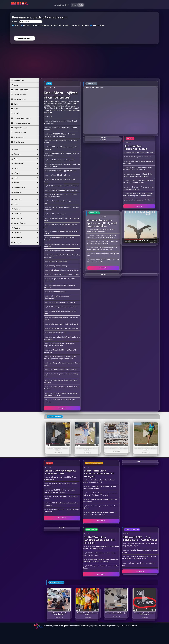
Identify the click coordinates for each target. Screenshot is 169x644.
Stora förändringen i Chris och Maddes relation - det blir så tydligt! (101, 547)
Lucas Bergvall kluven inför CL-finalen (66, 328)
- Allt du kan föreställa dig (141, 241)
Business (25, 154)
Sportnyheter (18, 80)
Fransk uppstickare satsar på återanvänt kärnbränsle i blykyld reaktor (102, 237)
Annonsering (115, 626)
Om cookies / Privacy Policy (53, 626)
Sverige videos (25, 187)
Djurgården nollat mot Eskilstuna (64, 251)
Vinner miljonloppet (59, 214)
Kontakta (134, 626)
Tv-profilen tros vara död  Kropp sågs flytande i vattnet (99, 554)
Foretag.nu (25, 214)
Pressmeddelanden (72, 626)
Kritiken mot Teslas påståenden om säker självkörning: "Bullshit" (103, 243)
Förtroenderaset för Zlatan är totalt (65, 324)
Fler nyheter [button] (139, 206)
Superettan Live (19, 132)
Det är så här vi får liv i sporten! (64, 160)
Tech (25, 159)
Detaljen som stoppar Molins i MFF (64, 171)
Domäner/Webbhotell (101, 626)
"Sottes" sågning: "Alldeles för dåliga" (66, 274)
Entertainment (25, 164)
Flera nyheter (62, 408)
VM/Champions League (21, 118)
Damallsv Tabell (18, 137)
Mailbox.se (25, 219)
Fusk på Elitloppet (59, 292)
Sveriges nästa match (21, 123)
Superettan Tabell (19, 128)
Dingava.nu (25, 200)
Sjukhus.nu (25, 233)
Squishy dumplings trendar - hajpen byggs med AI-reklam (101, 230)
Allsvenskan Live (19, 94)
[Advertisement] (84, 62)
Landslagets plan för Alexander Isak (65, 307)
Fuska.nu (25, 209)
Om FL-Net (125, 626)
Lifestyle (25, 173)
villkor (102, 25)
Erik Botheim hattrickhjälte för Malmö (65, 270)
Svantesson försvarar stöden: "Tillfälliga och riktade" (138, 188)
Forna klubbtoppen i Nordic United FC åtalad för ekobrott (138, 169)
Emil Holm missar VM (59, 333)
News (25, 149)
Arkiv (15, 85)
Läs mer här (48, 117)
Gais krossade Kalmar (60, 261)
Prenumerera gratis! (24, 38)
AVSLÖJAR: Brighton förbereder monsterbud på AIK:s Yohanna (59, 491)
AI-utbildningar (86, 626)
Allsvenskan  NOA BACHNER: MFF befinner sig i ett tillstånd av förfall (138, 195)
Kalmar (25, 183)
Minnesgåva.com (25, 223)
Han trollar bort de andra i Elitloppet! (66, 186)
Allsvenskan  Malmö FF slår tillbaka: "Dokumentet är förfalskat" (138, 175)
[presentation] (24, 30)
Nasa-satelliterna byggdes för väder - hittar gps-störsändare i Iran (102, 249)
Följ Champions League (60, 266)
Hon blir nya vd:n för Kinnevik (143, 200)
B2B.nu (25, 204)
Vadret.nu (25, 192)
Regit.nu (25, 228)
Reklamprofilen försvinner (142, 157)
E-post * (15, 22)
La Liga (15, 104)
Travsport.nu (25, 242)
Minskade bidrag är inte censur (143, 152)
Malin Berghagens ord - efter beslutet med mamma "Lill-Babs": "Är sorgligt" (101, 560)
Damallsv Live (18, 142)
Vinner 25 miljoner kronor (61, 175)
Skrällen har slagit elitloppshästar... (65, 369)
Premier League (19, 99)
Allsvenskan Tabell (20, 90)
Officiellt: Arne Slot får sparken (64, 302)
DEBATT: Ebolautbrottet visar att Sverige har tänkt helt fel (138, 182)
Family (25, 168)
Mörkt (81, 5)
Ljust (74, 5)
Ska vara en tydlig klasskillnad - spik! (65, 190)
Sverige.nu (25, 238)
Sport (25, 178)
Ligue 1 (15, 113)
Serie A (16, 109)
